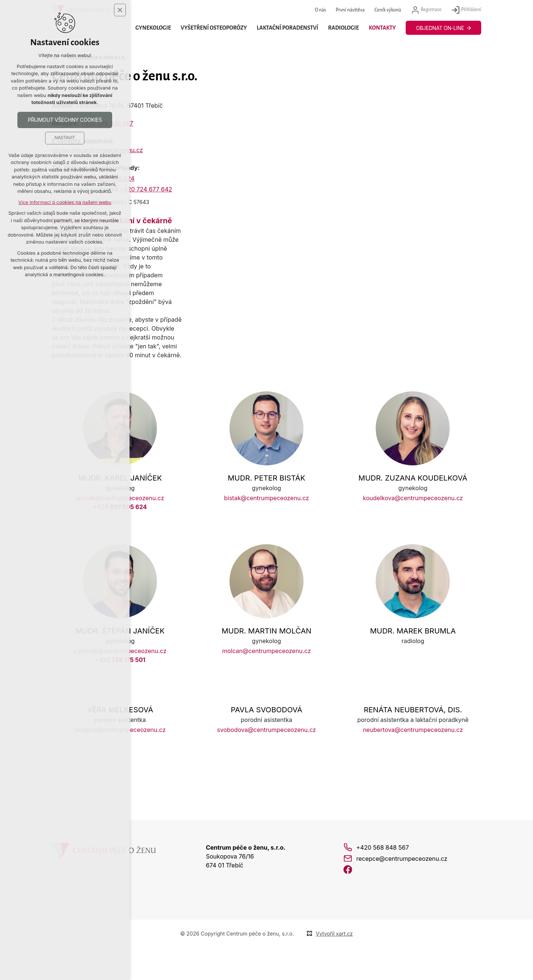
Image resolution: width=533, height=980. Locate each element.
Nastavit (65, 138)
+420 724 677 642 (146, 189)
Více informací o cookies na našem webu (65, 203)
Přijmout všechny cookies (65, 120)
